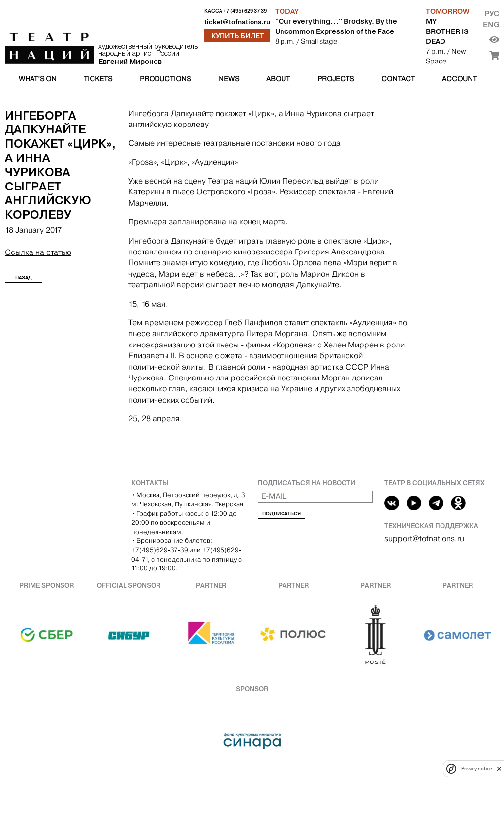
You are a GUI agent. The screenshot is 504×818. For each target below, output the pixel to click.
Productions (165, 79)
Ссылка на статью (38, 252)
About (278, 79)
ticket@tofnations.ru (237, 22)
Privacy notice (476, 769)
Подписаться (282, 514)
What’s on (38, 79)
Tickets (98, 79)
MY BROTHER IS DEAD (447, 31)
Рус (492, 14)
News (229, 79)
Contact (398, 79)
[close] (499, 769)
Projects (336, 79)
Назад (24, 277)
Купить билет (237, 36)
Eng (491, 24)
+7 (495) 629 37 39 (245, 11)
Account (459, 79)
